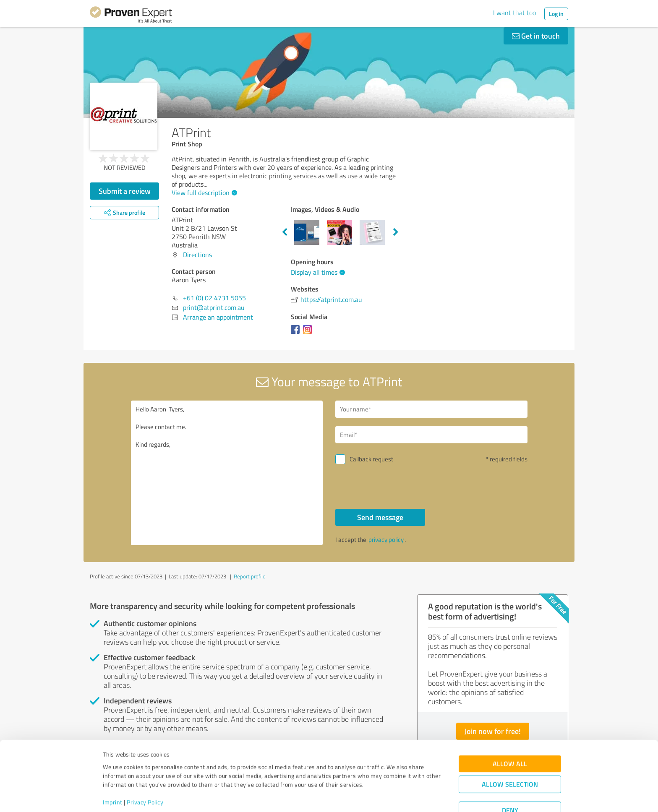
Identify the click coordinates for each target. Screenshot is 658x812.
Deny (510, 781)
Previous (285, 232)
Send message (380, 517)
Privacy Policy (145, 773)
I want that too (514, 13)
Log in (556, 14)
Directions (197, 255)
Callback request (371, 459)
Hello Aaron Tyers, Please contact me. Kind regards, (227, 473)
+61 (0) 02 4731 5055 (214, 298)
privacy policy (386, 540)
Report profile (250, 576)
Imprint (113, 773)
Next (396, 232)
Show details (382, 796)
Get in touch (536, 36)
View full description (203, 193)
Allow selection (510, 755)
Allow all (510, 734)
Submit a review (125, 191)
